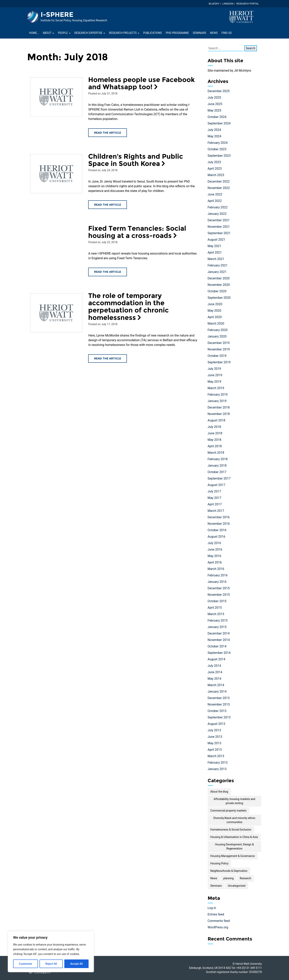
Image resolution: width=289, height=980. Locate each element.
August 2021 (216, 240)
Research (245, 878)
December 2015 (219, 588)
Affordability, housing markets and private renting (234, 801)
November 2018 (219, 414)
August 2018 (216, 420)
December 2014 (219, 633)
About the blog (219, 792)
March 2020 (216, 324)
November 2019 (219, 349)
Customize (26, 964)
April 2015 (215, 608)
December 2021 (219, 220)
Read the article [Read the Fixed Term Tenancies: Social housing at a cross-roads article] (108, 272)
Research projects (124, 33)
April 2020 (215, 317)
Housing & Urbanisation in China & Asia (234, 837)
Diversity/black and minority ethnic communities (234, 820)
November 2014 (219, 640)
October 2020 (217, 291)
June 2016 (215, 549)
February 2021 (218, 265)
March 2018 (216, 453)
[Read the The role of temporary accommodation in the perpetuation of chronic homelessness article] (56, 313)
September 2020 (219, 298)
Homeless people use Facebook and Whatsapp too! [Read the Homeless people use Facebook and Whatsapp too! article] (141, 83)
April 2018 (215, 446)
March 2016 (216, 569)
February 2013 (218, 763)
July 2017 (214, 491)
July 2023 (214, 162)
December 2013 (219, 698)
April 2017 (215, 504)
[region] (51, 952)
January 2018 (217, 466)
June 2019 (215, 375)
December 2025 (219, 91)
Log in (212, 908)
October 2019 (217, 356)
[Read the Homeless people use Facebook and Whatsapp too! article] (56, 97)
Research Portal (248, 4)
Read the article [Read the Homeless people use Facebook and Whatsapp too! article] (108, 133)
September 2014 (219, 653)
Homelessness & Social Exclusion (231, 830)
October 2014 (217, 646)
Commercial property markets (228, 811)
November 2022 (219, 188)
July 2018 (214, 427)
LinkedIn (228, 4)
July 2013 (214, 730)
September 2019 (219, 362)
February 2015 (218, 620)
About (48, 33)
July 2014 (214, 666)
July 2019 (214, 369)
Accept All (76, 964)
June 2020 (215, 304)
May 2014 (215, 679)
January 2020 (217, 336)
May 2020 (215, 311)
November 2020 (219, 285)
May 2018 (215, 440)
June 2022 (215, 194)
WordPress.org (218, 927)
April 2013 (215, 750)
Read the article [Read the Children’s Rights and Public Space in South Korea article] (108, 205)
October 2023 (217, 149)
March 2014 (216, 685)
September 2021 (219, 233)
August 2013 (216, 724)
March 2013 (216, 756)
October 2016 (217, 530)
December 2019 (219, 343)
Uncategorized (237, 886)
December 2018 (219, 407)
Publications (152, 33)
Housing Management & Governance (233, 856)
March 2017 (216, 511)
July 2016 (214, 543)
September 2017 (219, 478)
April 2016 (215, 562)
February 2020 (218, 330)
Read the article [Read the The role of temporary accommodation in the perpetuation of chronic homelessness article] (108, 358)
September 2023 (219, 156)
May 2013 (215, 743)
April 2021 (215, 252)
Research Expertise (90, 33)
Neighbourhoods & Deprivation (229, 871)
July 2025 (214, 98)
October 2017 (217, 472)
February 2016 (218, 575)
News (214, 33)
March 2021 (216, 259)
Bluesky (214, 4)
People (64, 33)
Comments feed (219, 921)
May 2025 (215, 110)
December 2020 (219, 278)
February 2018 (218, 459)
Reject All (51, 964)
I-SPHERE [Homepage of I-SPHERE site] (57, 14)
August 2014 (216, 659)
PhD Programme (177, 33)
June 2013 (215, 737)
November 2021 (219, 227)
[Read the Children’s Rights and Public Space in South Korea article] (56, 174)
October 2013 (217, 711)
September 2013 (219, 717)
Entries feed (216, 914)
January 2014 (217, 692)
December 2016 (219, 517)
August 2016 (216, 537)
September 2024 (219, 123)
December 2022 (219, 181)
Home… (34, 33)
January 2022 (217, 214)
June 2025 (215, 104)
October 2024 (217, 117)
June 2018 (215, 433)
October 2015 (217, 601)
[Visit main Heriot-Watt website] (241, 17)
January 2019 (217, 401)
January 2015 (217, 627)
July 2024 (214, 130)
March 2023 (216, 175)
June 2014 (215, 672)
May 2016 (215, 556)
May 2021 (215, 246)
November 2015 (219, 595)
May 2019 (215, 382)
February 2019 (218, 395)
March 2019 (216, 388)
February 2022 (218, 207)
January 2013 (217, 769)
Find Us (227, 33)
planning (228, 878)
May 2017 (215, 498)
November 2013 (219, 704)
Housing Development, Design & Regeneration (234, 846)
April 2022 (215, 201)
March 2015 (216, 614)
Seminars (199, 33)
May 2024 (215, 136)
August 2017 (216, 485)
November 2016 (219, 524)
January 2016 (217, 582)
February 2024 (218, 143)
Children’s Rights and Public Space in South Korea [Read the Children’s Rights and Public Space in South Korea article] (136, 160)
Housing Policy (219, 863)
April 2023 (215, 169)
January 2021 (217, 272)
